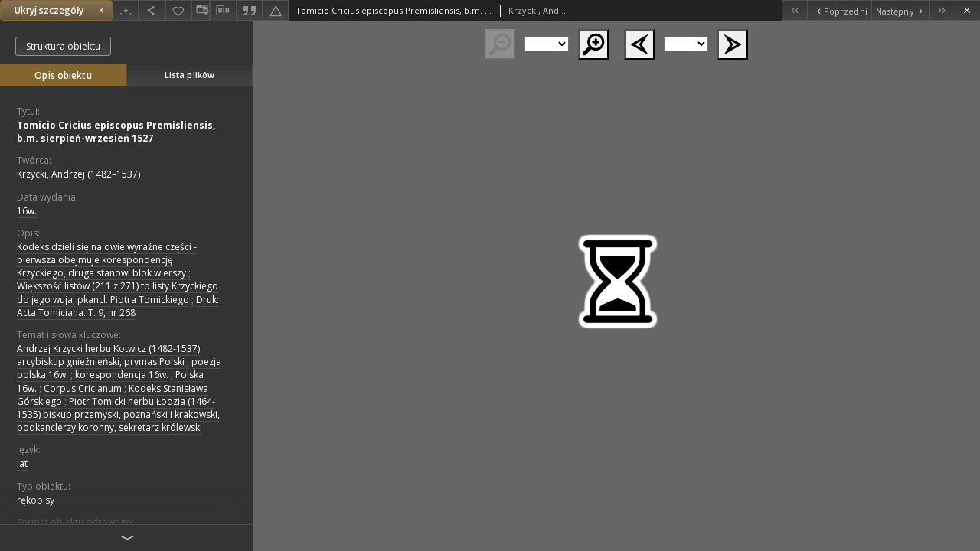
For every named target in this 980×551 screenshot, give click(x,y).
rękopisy (36, 500)
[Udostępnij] (152, 10)
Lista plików (189, 75)
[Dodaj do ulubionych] (178, 10)
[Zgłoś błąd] (276, 10)
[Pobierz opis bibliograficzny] (223, 11)
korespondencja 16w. (122, 375)
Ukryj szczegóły (61, 10)
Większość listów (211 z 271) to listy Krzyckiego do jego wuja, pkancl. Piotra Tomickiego (118, 292)
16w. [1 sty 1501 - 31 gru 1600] (27, 211)
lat (22, 463)
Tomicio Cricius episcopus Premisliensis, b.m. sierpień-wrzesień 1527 (116, 132)
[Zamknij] (967, 10)
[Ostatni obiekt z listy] (942, 10)
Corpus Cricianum (83, 388)
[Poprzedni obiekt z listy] (839, 10)
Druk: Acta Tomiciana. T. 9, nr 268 (118, 306)
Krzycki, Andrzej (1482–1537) (78, 174)
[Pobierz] (126, 10)
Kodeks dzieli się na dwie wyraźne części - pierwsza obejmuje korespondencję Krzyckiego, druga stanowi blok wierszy (107, 260)
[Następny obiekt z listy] (900, 10)
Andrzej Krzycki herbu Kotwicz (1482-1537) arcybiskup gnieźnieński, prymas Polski (108, 355)
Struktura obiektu (63, 46)
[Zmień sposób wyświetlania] (201, 10)
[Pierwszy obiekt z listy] (794, 10)
